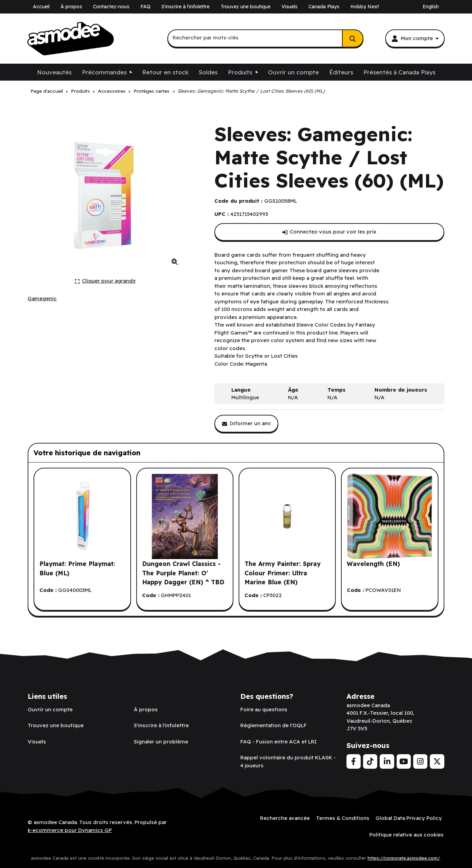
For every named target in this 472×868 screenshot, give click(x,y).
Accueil (41, 7)
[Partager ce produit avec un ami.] (247, 424)
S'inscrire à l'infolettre (186, 7)
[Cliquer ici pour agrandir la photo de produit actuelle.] (106, 281)
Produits (240, 72)
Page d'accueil (47, 91)
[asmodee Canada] (71, 39)
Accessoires (112, 91)
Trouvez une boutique (246, 7)
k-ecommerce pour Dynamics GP (70, 830)
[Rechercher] (353, 38)
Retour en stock (165, 72)
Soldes (208, 72)
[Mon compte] (415, 38)
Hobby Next (365, 7)
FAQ (145, 7)
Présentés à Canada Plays (399, 72)
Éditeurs (341, 72)
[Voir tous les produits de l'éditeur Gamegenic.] (42, 299)
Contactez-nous (111, 7)
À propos (71, 7)
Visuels (289, 7)
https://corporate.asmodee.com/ (404, 857)
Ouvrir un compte (293, 72)
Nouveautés (54, 72)
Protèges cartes (151, 91)
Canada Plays (324, 7)
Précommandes (104, 72)
